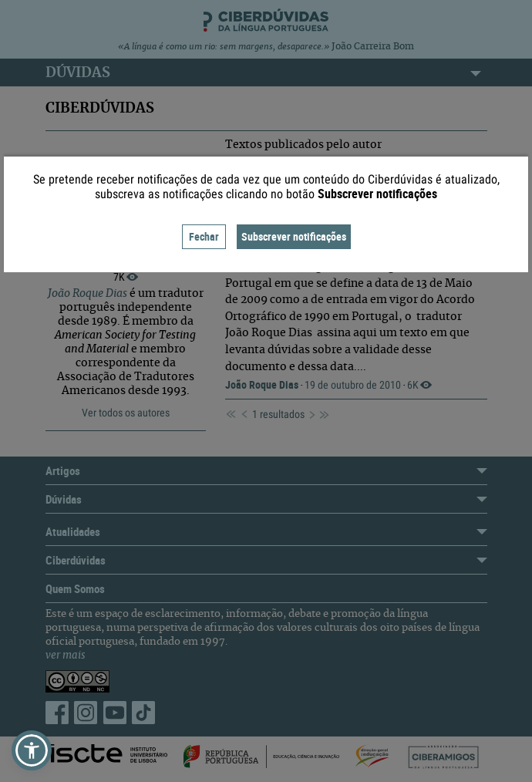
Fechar (204, 236)
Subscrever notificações (294, 236)
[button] (32, 750)
